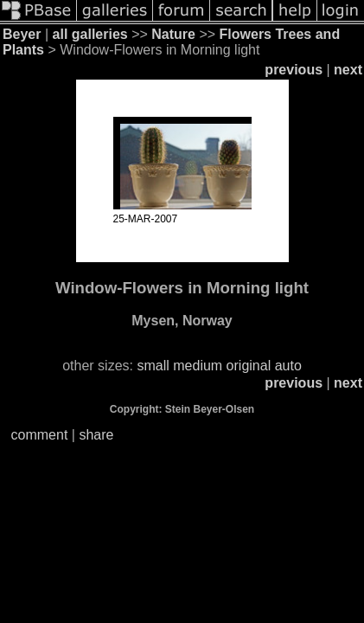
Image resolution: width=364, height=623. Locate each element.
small (153, 366)
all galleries (90, 34)
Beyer (22, 34)
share (96, 435)
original (249, 366)
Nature (173, 34)
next (348, 70)
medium (198, 366)
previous (294, 70)
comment (40, 435)
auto (288, 366)
